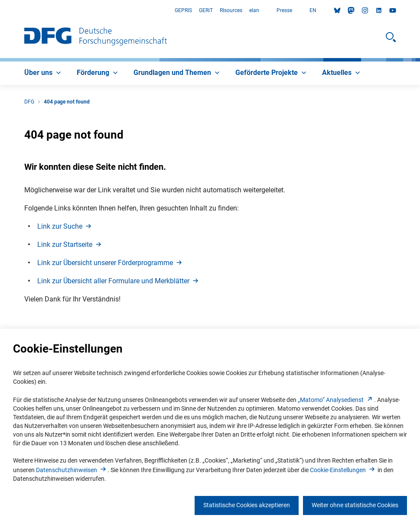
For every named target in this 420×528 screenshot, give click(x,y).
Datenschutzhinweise (72, 470)
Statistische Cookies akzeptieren (247, 505)
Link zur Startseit (70, 245)
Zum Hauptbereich (0, 11)
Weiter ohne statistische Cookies (355, 505)
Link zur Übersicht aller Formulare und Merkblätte (119, 281)
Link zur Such (65, 226)
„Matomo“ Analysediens (336, 400)
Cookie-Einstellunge (343, 470)
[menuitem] (44, 73)
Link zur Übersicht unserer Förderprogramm (110, 263)
